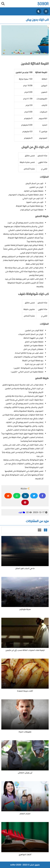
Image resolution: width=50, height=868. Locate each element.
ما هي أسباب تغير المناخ (25, 568)
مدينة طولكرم (25, 609)
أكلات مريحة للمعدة (25, 691)
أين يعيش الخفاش (25, 773)
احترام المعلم (25, 814)
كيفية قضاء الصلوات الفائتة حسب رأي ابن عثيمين (25, 650)
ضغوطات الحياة (25, 732)
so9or (43, 4)
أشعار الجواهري (25, 855)
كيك (20, 512)
